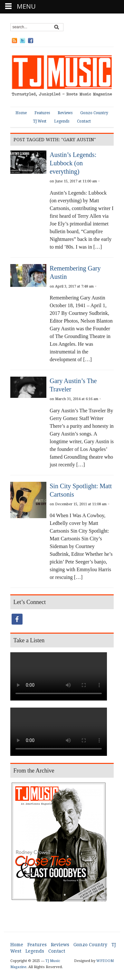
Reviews (65, 113)
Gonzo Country (94, 113)
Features (42, 113)
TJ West (40, 121)
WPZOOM (105, 961)
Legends (62, 121)
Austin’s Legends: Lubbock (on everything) (73, 163)
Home (21, 113)
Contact (84, 121)
